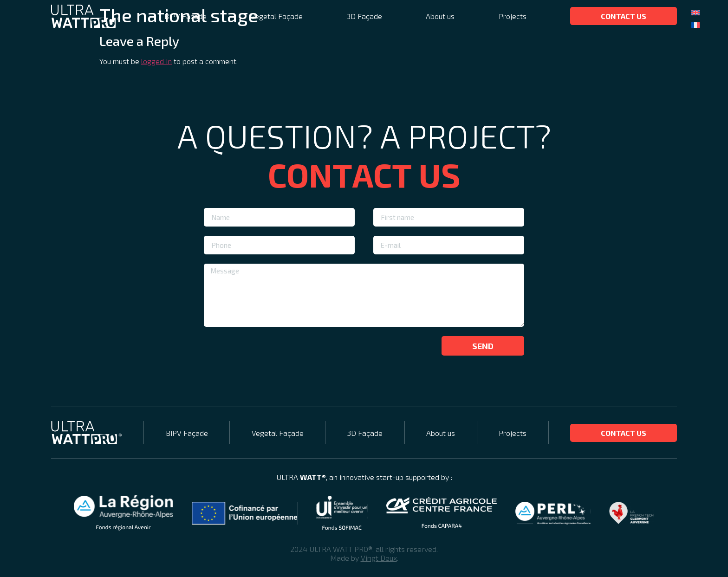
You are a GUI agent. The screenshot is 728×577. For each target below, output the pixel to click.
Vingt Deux (379, 558)
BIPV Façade (185, 16)
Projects (513, 16)
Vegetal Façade (277, 16)
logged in (156, 61)
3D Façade (364, 16)
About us (440, 16)
